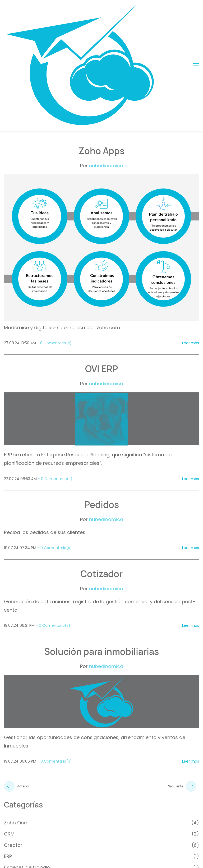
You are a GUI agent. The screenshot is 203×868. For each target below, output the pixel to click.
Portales (14, 798)
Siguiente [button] (182, 683)
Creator (13, 742)
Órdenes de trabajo (27, 764)
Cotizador (101, 470)
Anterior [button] (17, 683)
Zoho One (15, 719)
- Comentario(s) (54, 240)
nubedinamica (106, 62)
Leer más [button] (191, 240)
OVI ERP (101, 265)
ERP (8, 753)
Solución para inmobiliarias (101, 548)
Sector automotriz (26, 786)
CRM (9, 730)
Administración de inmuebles (38, 775)
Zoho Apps (101, 47)
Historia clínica (21, 809)
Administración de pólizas (34, 820)
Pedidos (102, 401)
